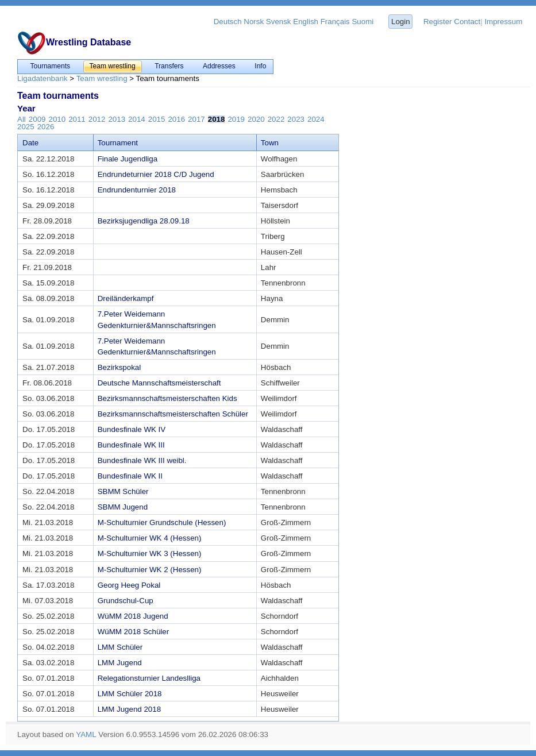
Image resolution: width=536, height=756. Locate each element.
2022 (276, 119)
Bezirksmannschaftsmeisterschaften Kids (167, 398)
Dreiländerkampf (126, 298)
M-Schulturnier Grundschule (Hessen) (162, 522)
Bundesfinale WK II (130, 476)
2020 (256, 119)
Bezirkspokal (119, 367)
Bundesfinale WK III (131, 445)
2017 (196, 119)
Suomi (363, 22)
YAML (86, 734)
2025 (26, 127)
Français (335, 22)
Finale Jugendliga (128, 159)
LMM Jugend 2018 (129, 709)
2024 (316, 119)
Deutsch (228, 22)
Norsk (254, 22)
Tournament (118, 143)
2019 (236, 119)
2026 (46, 127)
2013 (117, 119)
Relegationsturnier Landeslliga (149, 678)
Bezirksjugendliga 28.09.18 (144, 221)
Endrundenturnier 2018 (137, 190)
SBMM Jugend (123, 507)
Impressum (503, 22)
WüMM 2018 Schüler (133, 632)
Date (30, 143)
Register (438, 22)
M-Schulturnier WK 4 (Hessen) (150, 538)
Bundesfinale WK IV (132, 429)
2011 (77, 119)
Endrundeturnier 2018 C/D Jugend (156, 174)
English (306, 22)
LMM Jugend (120, 663)
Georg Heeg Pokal (129, 585)
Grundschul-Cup (126, 601)
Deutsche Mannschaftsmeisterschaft (159, 383)
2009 (37, 119)
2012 (97, 119)
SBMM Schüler (123, 491)
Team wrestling (102, 78)
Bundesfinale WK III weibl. (142, 460)
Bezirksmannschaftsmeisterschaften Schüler (173, 414)
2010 (57, 119)
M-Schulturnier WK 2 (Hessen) (150, 570)
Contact (467, 22)
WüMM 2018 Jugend (133, 616)
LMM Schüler (120, 647)
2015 (157, 119)
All (22, 119)
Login (401, 22)
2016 (176, 119)
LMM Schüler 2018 (130, 694)
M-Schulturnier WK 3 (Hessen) (150, 553)
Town (270, 143)
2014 (137, 119)
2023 (296, 119)
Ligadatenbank (42, 78)
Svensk (279, 22)
